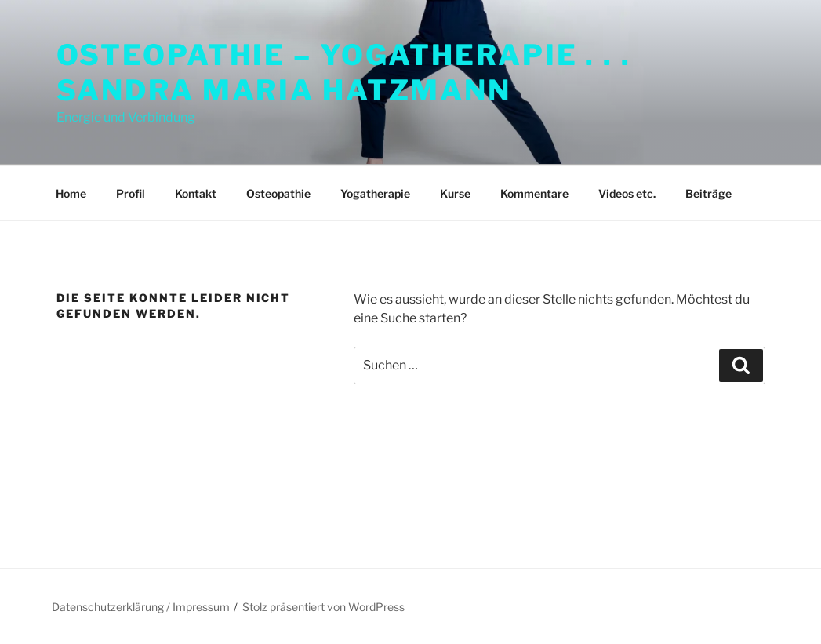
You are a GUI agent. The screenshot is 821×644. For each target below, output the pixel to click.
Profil (131, 193)
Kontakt (196, 193)
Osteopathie (278, 193)
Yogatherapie (375, 193)
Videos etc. (627, 193)
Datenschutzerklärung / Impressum (141, 607)
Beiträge (708, 193)
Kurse (455, 193)
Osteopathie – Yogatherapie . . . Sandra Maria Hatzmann (344, 73)
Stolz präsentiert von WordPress (323, 607)
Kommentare (534, 193)
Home (71, 193)
